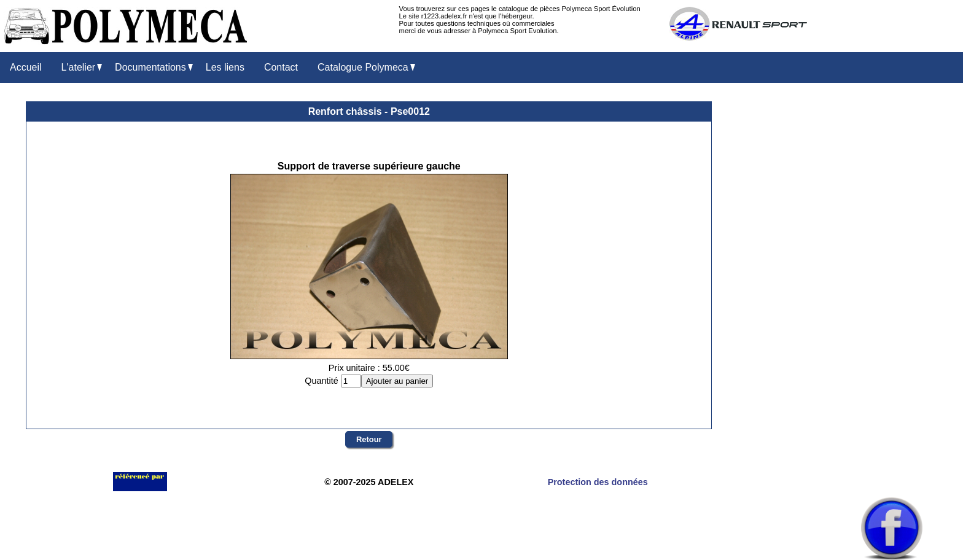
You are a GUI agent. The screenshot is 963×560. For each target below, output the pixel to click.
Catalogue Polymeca (366, 68)
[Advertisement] (892, 289)
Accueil (26, 67)
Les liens (225, 67)
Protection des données (598, 482)
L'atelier (82, 68)
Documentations (154, 68)
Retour (369, 439)
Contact (281, 67)
